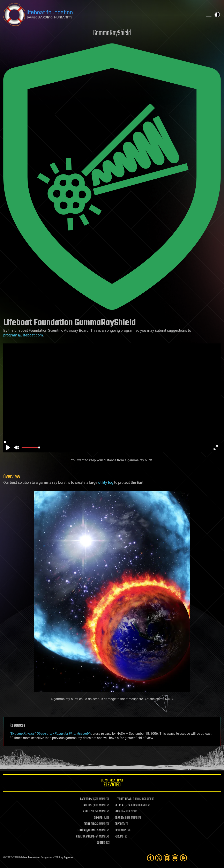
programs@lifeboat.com (23, 335)
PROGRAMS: (121, 831)
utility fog (106, 482)
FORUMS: (119, 837)
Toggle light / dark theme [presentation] (217, 15)
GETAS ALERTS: (123, 805)
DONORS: (99, 818)
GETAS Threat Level (112, 784)
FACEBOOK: (86, 799)
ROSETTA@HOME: (85, 837)
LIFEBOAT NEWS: (123, 799)
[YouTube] (175, 858)
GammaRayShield (112, 33)
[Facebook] (150, 858)
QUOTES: (101, 843)
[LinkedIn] (167, 858)
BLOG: (118, 812)
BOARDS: (119, 818)
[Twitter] (159, 858)
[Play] (8, 447)
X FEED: (87, 812)
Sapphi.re (68, 858)
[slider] (112, 442)
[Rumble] (183, 858)
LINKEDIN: (87, 805)
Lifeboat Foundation (29, 858)
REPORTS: (120, 824)
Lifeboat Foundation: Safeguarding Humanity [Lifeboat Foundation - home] (102, 15)
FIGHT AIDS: (90, 824)
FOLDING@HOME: (87, 831)
